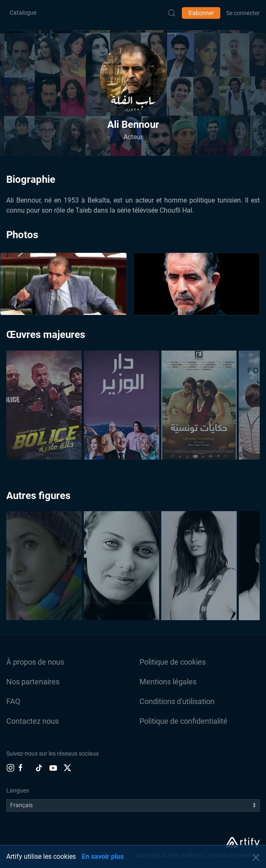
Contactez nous (32, 721)
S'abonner (201, 13)
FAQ (13, 701)
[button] (133, 77)
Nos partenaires (33, 682)
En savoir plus (103, 856)
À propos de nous (35, 662)
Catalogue (23, 13)
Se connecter (243, 13)
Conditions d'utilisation (177, 701)
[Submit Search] (172, 13)
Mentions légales (168, 682)
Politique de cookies (173, 662)
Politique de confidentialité (183, 721)
